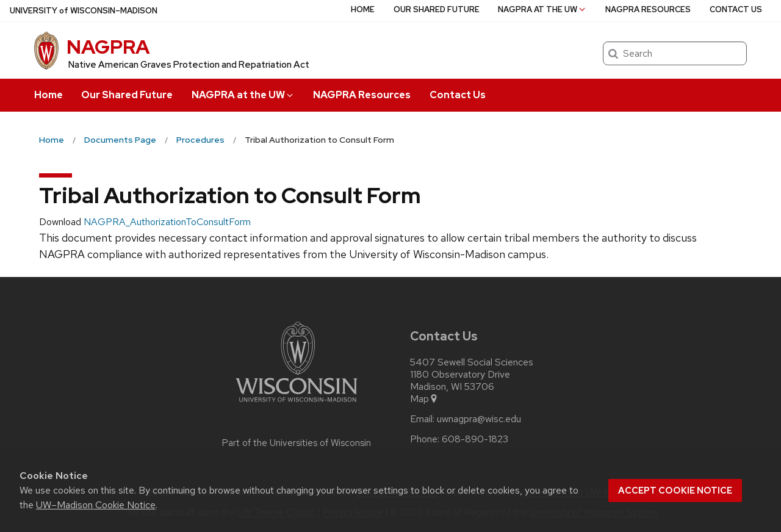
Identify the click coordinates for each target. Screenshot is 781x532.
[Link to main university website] (297, 404)
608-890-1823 (475, 439)
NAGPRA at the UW (243, 95)
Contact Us (458, 95)
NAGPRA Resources (362, 95)
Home (49, 95)
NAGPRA (108, 47)
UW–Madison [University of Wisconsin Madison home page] (84, 11)
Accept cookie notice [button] (675, 491)
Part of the (297, 443)
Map (424, 399)
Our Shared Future (127, 95)
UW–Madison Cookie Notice (96, 505)
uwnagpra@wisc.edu (479, 419)
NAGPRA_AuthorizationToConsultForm (167, 222)
